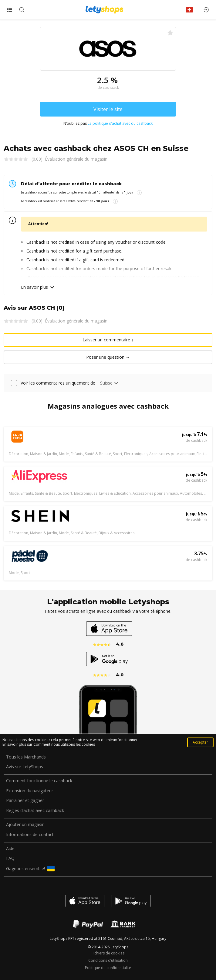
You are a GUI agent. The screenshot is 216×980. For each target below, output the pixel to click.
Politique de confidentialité (108, 968)
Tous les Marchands (26, 757)
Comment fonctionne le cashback (39, 781)
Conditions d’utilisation (108, 961)
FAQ (10, 858)
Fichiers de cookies (108, 953)
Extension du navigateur (30, 791)
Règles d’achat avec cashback (35, 811)
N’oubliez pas (108, 124)
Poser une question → (108, 357)
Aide (10, 849)
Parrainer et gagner (25, 801)
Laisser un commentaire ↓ (108, 340)
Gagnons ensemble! (30, 869)
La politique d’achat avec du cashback (120, 123)
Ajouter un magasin (25, 825)
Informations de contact (30, 835)
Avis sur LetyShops (25, 767)
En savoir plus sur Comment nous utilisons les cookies (49, 744)
